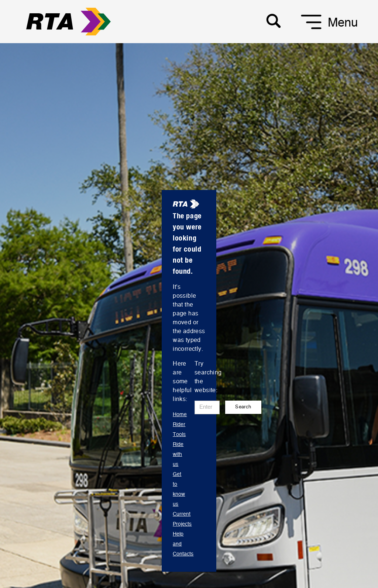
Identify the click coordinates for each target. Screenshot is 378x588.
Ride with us (178, 454)
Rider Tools (179, 430)
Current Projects (182, 519)
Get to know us (179, 489)
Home (180, 415)
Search (243, 407)
